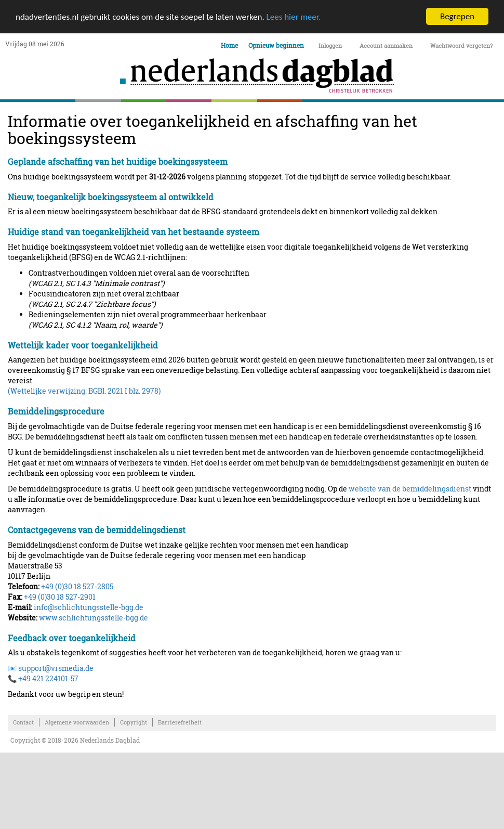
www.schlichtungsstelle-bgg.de (94, 618)
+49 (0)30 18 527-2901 (60, 597)
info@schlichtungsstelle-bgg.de (89, 607)
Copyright (134, 722)
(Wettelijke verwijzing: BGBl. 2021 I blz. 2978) (84, 391)
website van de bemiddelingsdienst (410, 489)
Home (229, 45)
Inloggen (330, 46)
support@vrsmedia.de (56, 668)
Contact (23, 722)
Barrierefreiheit (180, 722)
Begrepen (457, 16)
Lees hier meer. (294, 17)
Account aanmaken (386, 46)
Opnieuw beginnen (276, 45)
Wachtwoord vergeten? (461, 46)
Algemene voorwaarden (77, 722)
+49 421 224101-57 (48, 678)
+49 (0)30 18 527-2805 (77, 586)
